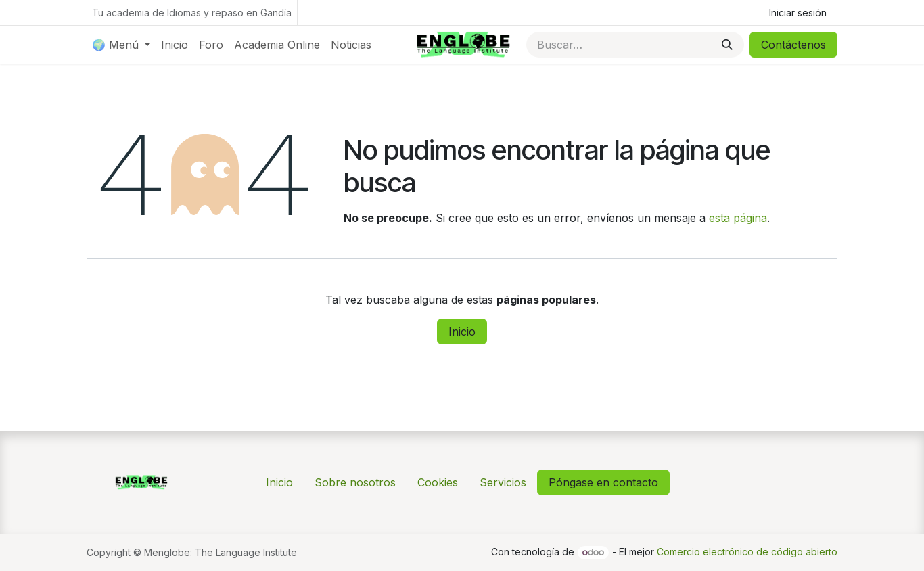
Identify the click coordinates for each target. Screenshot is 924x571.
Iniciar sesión (798, 13)
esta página (738, 218)
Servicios (503, 482)
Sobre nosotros (355, 482)
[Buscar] (727, 45)
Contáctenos (793, 45)
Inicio (462, 332)
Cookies (438, 482)
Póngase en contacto (603, 482)
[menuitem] (121, 45)
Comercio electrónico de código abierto (747, 552)
